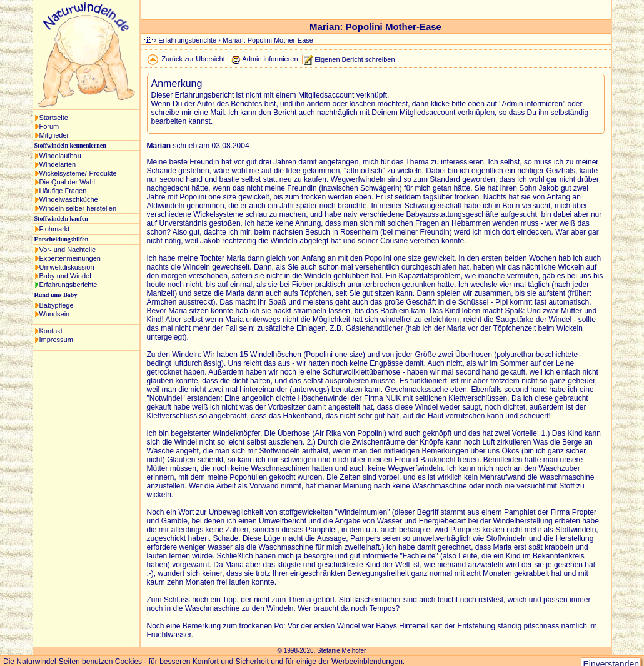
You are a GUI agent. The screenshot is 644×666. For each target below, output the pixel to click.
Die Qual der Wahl (67, 182)
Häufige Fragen (63, 191)
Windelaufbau (60, 156)
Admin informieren (270, 59)
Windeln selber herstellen (78, 208)
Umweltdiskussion (67, 267)
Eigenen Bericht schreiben (355, 59)
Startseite (54, 118)
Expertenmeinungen (70, 258)
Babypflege (57, 305)
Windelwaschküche (69, 199)
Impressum (56, 340)
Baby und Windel (65, 276)
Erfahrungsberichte (68, 285)
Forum (49, 126)
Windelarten (58, 164)
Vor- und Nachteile (68, 250)
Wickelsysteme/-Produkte (78, 173)
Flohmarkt (55, 229)
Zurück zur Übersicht (193, 59)
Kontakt (51, 331)
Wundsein (55, 314)
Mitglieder (54, 135)
